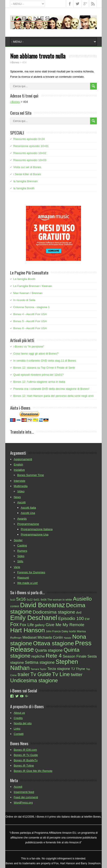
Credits (18, 718)
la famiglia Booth (24, 188)
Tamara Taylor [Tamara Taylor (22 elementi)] (39, 669)
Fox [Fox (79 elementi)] (14, 624)
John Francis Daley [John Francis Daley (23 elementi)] (57, 631)
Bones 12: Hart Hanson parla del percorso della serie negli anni (53, 396)
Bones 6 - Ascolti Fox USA (30, 328)
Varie (17, 567)
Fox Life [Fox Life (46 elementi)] (27, 625)
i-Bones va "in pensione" (29, 347)
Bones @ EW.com (25, 750)
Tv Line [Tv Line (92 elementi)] (61, 674)
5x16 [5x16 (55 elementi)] (21, 599)
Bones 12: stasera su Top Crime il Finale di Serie (44, 368)
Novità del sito (23, 723)
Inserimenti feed (24, 792)
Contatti (19, 734)
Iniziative (19, 470)
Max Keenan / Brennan (28, 293)
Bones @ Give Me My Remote (33, 771)
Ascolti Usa (28, 513)
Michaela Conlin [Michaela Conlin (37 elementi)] (50, 637)
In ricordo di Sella (24, 300)
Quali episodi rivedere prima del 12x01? (38, 375)
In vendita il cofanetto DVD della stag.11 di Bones (45, 361)
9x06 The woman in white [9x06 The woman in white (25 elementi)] (56, 600)
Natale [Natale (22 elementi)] (68, 638)
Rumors (22, 551)
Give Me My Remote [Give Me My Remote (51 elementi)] (65, 625)
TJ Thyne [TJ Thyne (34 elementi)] (78, 669)
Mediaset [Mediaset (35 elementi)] (30, 637)
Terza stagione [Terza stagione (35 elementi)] (59, 669)
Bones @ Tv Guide (26, 755)
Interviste (19, 481)
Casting (22, 545)
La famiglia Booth (24, 279)
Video (21, 491)
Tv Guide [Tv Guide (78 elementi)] (41, 674)
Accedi (18, 787)
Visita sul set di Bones (27, 167)
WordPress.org (23, 803)
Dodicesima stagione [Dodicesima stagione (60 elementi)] (54, 612)
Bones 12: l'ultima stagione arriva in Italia (39, 382)
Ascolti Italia (28, 508)
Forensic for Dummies (31, 572)
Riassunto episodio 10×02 (30, 153)
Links (17, 729)
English (18, 464)
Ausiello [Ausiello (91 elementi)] (82, 599)
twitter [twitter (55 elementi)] (77, 675)
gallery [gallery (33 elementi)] (40, 625)
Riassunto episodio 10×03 (30, 160)
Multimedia (21, 486)
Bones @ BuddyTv (26, 760)
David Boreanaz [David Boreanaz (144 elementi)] (42, 605)
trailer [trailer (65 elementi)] (23, 675)
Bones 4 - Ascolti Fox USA (30, 314)
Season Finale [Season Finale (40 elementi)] (75, 656)
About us (19, 713)
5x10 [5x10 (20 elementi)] (13, 600)
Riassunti (23, 578)
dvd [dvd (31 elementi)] (79, 612)
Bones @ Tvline (24, 766)
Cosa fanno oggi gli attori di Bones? (36, 354)
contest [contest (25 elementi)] (15, 606)
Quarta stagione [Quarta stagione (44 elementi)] (49, 650)
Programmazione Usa (35, 534)
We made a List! (28, 583)
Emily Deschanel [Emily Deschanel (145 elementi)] (34, 618)
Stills (20, 561)
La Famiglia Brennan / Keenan (33, 286)
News (17, 497)
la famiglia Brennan (25, 181)
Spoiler (18, 540)
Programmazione (28, 524)
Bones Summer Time (30, 475)
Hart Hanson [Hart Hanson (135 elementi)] (27, 630)
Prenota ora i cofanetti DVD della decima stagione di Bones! (51, 389)
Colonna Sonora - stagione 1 (31, 307)
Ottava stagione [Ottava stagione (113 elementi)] (53, 643)
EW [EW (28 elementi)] (87, 619)
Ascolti (21, 502)
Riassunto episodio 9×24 (29, 139)
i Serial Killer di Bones (27, 174)
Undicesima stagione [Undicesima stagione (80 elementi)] (34, 680)
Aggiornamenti (23, 459)
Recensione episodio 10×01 (31, 146)
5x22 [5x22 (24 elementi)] (30, 600)
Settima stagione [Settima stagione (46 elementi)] (40, 662)
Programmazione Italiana (37, 529)
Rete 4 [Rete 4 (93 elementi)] (54, 656)
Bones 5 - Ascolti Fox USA (30, 321)
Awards (22, 519)
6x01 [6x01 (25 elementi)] (37, 600)
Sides (21, 556)
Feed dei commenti (26, 797)
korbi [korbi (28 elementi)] (73, 631)
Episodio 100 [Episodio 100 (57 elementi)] (71, 618)
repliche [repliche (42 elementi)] (38, 656)
